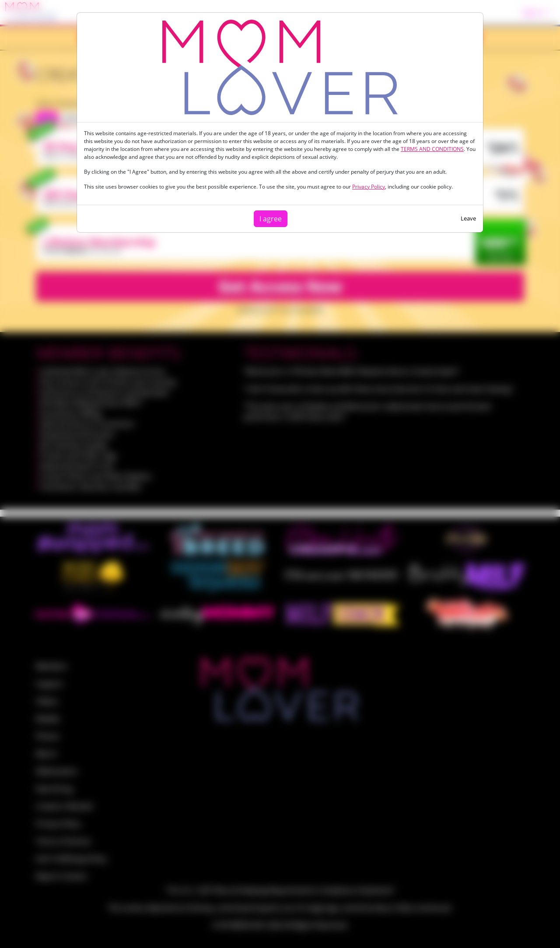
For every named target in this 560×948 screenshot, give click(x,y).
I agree (271, 219)
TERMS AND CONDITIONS (432, 149)
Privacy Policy (369, 187)
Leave (468, 218)
